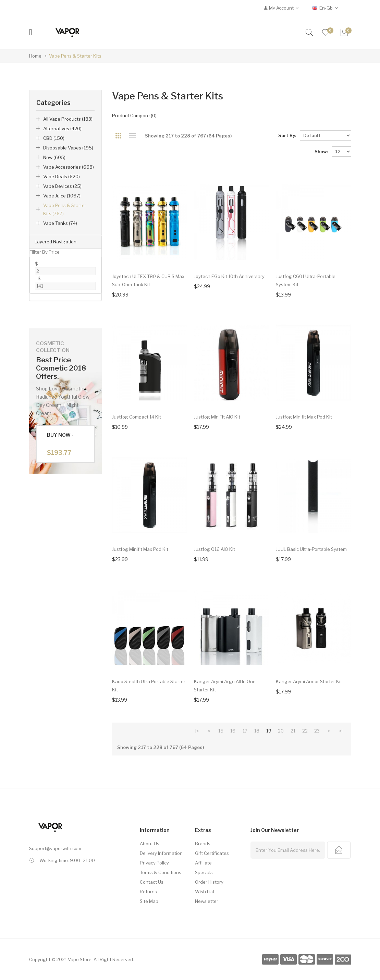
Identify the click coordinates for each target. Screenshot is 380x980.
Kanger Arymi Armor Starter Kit (309, 681)
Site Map (149, 901)
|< (197, 731)
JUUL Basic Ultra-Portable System (311, 549)
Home (35, 56)
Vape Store (80, 959)
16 (233, 731)
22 (305, 731)
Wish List (205, 892)
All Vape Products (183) (68, 119)
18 (257, 731)
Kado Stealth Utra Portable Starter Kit (149, 686)
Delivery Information (161, 853)
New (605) (54, 157)
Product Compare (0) (134, 116)
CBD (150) (54, 138)
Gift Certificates (212, 853)
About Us (150, 844)
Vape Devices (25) (62, 186)
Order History (209, 882)
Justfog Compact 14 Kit (137, 417)
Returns (148, 892)
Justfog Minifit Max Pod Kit (304, 417)
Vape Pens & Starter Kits (75, 56)
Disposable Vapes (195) (68, 148)
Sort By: (287, 135)
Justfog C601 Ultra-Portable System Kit (306, 280)
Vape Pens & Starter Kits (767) (65, 209)
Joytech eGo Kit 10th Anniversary (229, 276)
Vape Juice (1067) (62, 196)
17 (245, 731)
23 (317, 731)
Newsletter (207, 901)
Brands (203, 844)
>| (341, 731)
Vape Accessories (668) (69, 167)
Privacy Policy (154, 863)
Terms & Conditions (161, 872)
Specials (204, 872)
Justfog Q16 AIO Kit (214, 549)
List (132, 136)
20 (281, 731)
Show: (321, 152)
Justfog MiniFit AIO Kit (217, 417)
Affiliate (203, 863)
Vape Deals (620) (62, 177)
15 (221, 731)
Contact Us (152, 882)
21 (293, 731)
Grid (118, 136)
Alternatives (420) (62, 129)
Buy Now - (60, 444)
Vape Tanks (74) (60, 223)
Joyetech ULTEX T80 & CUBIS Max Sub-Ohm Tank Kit (148, 280)
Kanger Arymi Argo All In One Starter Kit (225, 686)
